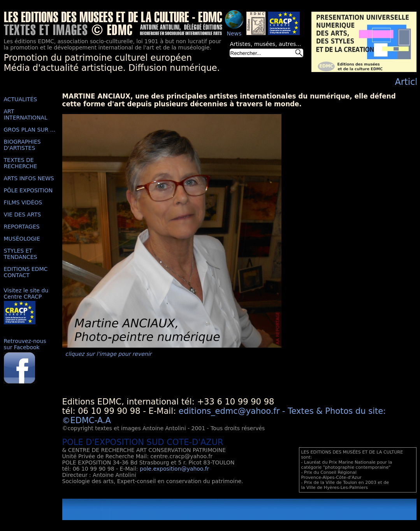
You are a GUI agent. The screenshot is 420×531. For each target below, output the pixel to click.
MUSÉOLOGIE (22, 239)
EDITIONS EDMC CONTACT (26, 272)
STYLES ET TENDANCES (21, 254)
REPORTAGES (22, 227)
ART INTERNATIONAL (26, 114)
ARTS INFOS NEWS (29, 178)
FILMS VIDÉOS (23, 202)
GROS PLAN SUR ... (30, 130)
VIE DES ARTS (23, 215)
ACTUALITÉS (21, 99)
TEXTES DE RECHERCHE (21, 163)
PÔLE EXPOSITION (28, 190)
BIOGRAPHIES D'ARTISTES (22, 145)
